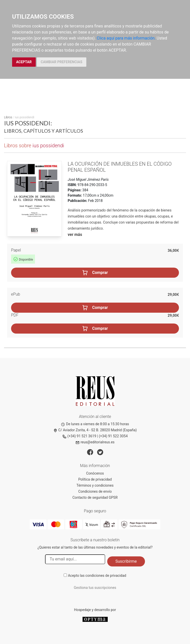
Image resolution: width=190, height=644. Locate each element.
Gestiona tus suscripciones (95, 588)
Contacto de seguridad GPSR (95, 497)
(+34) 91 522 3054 (113, 436)
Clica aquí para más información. (126, 38)
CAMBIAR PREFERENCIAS (62, 62)
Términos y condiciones (95, 485)
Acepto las (97, 576)
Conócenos (95, 473)
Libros (8, 117)
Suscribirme (126, 561)
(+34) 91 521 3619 (79, 436)
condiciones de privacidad (106, 576)
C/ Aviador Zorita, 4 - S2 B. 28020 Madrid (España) (95, 430)
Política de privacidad (95, 479)
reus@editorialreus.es (95, 442)
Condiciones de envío (95, 491)
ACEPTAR (24, 62)
